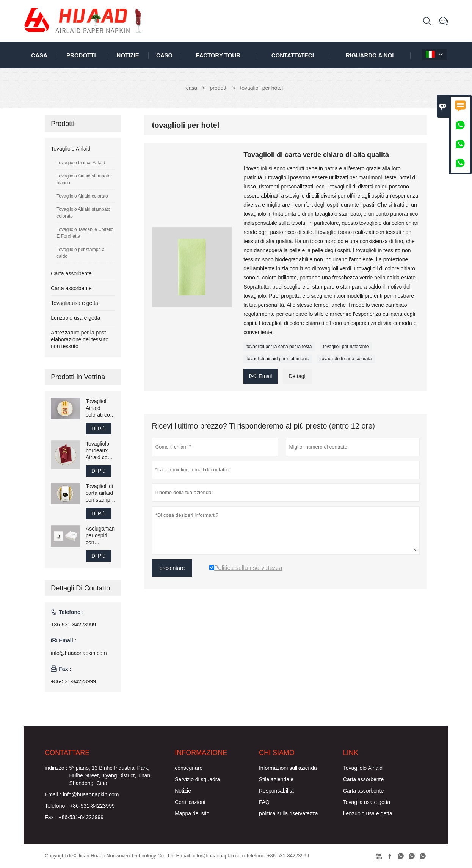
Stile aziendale (276, 779)
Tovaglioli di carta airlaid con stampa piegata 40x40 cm (99, 493)
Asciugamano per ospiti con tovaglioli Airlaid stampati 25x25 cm (101, 536)
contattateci (293, 55)
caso (164, 55)
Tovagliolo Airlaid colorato (82, 196)
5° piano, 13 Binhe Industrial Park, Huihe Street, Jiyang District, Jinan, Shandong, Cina (110, 775)
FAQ (264, 802)
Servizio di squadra (197, 779)
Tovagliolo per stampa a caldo (81, 253)
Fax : (51, 817)
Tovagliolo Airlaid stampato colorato (83, 213)
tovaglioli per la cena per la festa (279, 347)
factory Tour (218, 55)
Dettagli (297, 376)
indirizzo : (56, 768)
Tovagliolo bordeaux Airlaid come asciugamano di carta (101, 451)
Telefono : (56, 806)
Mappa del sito (192, 813)
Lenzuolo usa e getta (75, 318)
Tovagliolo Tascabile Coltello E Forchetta (85, 233)
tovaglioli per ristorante (346, 347)
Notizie (183, 791)
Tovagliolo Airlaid (71, 149)
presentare (172, 568)
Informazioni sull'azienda (288, 768)
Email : (53, 794)
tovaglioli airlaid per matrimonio (278, 359)
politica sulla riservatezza (289, 813)
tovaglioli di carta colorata (346, 359)
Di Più (98, 429)
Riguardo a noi (370, 55)
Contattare (67, 753)
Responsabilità (276, 791)
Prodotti (81, 55)
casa (39, 55)
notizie (128, 55)
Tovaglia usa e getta (74, 303)
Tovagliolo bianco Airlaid (81, 163)
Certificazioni (190, 802)
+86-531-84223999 (73, 625)
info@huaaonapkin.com (79, 653)
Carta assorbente (71, 273)
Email (260, 375)
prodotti (219, 88)
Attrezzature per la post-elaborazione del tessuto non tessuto (80, 339)
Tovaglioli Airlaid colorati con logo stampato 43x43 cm (99, 408)
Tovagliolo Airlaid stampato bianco (83, 179)
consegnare (189, 768)
